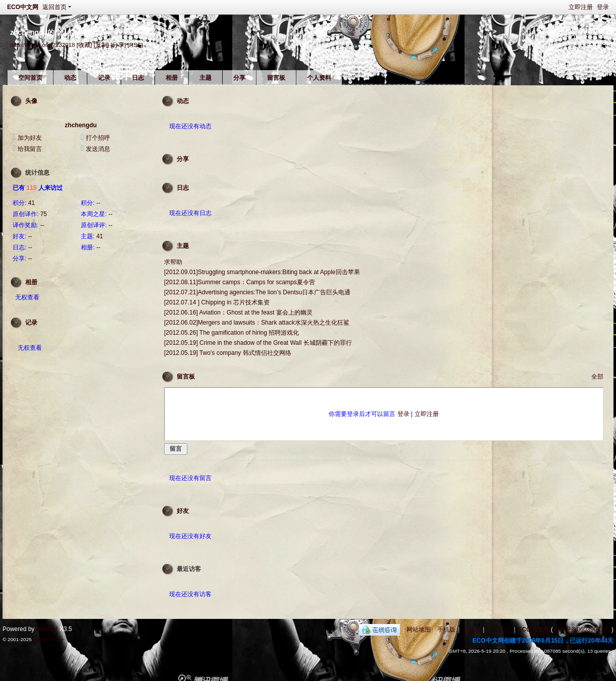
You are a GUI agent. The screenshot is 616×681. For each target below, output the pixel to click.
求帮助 (173, 262)
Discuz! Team (48, 639)
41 (32, 203)
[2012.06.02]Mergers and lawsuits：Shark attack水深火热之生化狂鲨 (257, 323)
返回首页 (55, 7)
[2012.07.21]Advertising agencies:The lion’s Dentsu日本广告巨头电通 (257, 292)
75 (44, 214)
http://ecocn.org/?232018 (42, 45)
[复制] (101, 45)
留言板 (276, 78)
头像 (31, 101)
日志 (138, 78)
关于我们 (499, 630)
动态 (70, 78)
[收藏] (84, 45)
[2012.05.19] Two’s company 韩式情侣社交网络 (228, 353)
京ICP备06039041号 (582, 630)
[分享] (118, 45)
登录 (603, 7)
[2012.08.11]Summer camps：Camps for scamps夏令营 (240, 282)
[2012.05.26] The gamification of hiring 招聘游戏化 (232, 333)
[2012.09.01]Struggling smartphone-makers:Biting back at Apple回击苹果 (262, 272)
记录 (104, 78)
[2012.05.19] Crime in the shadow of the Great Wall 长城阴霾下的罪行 (258, 343)
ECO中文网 (23, 7)
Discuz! (47, 629)
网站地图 (419, 630)
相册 (172, 78)
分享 (239, 78)
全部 (597, 377)
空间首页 (30, 78)
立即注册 (581, 7)
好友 (183, 511)
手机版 (446, 630)
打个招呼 (98, 138)
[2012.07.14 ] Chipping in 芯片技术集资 (217, 302)
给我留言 (30, 149)
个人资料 (319, 78)
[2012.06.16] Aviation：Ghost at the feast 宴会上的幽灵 (238, 312)
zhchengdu (81, 125)
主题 (206, 78)
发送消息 (98, 149)
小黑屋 (471, 630)
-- (98, 203)
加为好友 (30, 138)
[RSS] (135, 45)
